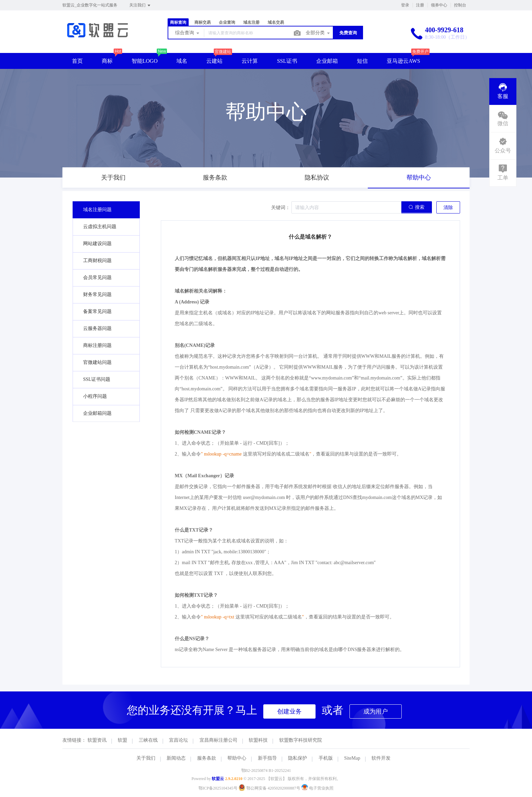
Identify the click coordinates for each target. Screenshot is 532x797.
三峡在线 (148, 740)
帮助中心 (237, 758)
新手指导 (267, 758)
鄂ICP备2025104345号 (218, 788)
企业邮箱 (327, 61)
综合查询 (188, 33)
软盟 (122, 740)
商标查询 (178, 22)
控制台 (460, 5)
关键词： (281, 208)
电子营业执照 (317, 788)
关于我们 (146, 758)
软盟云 (218, 779)
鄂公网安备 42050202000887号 (270, 788)
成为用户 (376, 711)
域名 (182, 61)
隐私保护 (298, 758)
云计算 (250, 61)
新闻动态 (176, 758)
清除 (448, 208)
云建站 (214, 61)
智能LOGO (145, 61)
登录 (405, 5)
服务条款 (207, 758)
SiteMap (352, 758)
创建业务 (289, 711)
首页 (77, 61)
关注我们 (140, 5)
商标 (107, 61)
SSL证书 (287, 61)
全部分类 (318, 33)
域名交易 (276, 22)
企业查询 (227, 22)
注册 (420, 5)
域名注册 (251, 22)
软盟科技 (258, 740)
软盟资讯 (97, 740)
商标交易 (203, 22)
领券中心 (439, 5)
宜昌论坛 (178, 740)
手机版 (326, 758)
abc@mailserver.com (354, 563)
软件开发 (381, 758)
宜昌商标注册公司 (218, 740)
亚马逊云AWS (403, 61)
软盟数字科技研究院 (301, 740)
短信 (362, 61)
